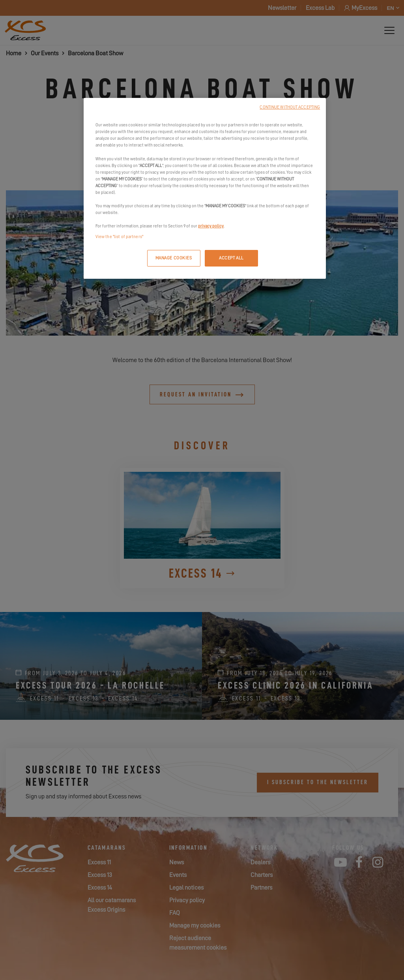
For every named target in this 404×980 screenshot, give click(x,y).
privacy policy (211, 226)
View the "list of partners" (119, 237)
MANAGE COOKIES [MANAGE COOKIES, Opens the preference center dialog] (174, 258)
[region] (205, 188)
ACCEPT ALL (231, 258)
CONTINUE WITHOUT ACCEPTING (290, 107)
